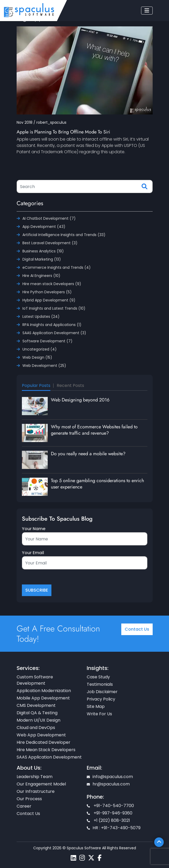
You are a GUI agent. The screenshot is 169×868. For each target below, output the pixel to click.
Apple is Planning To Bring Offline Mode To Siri (63, 132)
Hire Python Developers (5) (47, 292)
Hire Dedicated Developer (44, 742)
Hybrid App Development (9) (49, 300)
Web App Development (41, 735)
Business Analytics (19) (43, 251)
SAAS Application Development (49, 757)
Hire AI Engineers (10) (41, 276)
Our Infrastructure (36, 791)
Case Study (98, 677)
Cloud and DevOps (36, 728)
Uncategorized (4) (40, 349)
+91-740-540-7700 (110, 806)
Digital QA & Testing (37, 713)
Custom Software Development (35, 680)
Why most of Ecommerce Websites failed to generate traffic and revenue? (94, 430)
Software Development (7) (47, 341)
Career (24, 806)
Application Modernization (44, 691)
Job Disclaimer (102, 692)
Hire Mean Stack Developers (46, 750)
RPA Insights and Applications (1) (52, 325)
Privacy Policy (101, 699)
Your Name (34, 529)
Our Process (29, 799)
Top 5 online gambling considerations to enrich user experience (97, 484)
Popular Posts (36, 385)
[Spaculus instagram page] (82, 858)
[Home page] (29, 10)
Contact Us (137, 629)
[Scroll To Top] (159, 842)
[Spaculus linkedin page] (73, 858)
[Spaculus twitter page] (91, 858)
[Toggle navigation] (147, 11)
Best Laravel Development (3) (50, 243)
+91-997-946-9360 (110, 813)
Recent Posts (70, 385)
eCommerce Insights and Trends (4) (57, 267)
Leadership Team (35, 777)
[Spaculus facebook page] (100, 858)
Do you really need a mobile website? (88, 454)
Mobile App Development (43, 698)
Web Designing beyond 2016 (80, 400)
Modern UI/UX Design (38, 720)
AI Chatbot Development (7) (49, 218)
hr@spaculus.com (108, 784)
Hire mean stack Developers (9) (52, 284)
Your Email (33, 553)
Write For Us (99, 714)
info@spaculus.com (110, 777)
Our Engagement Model (41, 784)
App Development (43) (44, 227)
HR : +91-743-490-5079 (114, 828)
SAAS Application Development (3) (54, 333)
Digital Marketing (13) (42, 259)
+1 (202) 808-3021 (108, 820)
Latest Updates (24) (41, 316)
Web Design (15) (37, 357)
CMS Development (36, 705)
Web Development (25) (44, 366)
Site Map (96, 706)
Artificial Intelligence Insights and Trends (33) (64, 235)
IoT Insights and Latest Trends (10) (54, 308)
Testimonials (100, 684)
